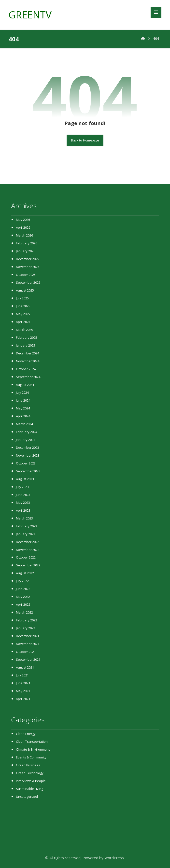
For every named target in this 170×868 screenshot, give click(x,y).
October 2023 (26, 463)
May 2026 (23, 220)
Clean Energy (26, 734)
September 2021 (28, 660)
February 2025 (27, 338)
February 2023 (27, 526)
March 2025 (24, 330)
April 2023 (23, 511)
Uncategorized (27, 797)
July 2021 (22, 676)
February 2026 (27, 243)
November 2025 (28, 267)
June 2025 (23, 306)
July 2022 (22, 581)
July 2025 (22, 298)
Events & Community (31, 758)
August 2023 (25, 479)
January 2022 (26, 629)
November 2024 (28, 361)
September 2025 (28, 283)
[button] (156, 12)
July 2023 (22, 487)
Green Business (28, 766)
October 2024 (26, 369)
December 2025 (28, 259)
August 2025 (25, 291)
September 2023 (28, 471)
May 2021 (23, 691)
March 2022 (24, 613)
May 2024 (23, 408)
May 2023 (23, 503)
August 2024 (25, 385)
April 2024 (23, 416)
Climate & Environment (33, 750)
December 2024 (28, 353)
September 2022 (28, 566)
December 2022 (28, 542)
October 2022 (26, 558)
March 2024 (24, 424)
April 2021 (23, 699)
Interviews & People (31, 781)
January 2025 (26, 346)
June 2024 (23, 401)
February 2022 (27, 621)
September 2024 (28, 377)
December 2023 (28, 448)
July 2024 (22, 393)
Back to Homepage (85, 140)
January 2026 (26, 251)
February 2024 (27, 432)
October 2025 (26, 275)
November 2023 (28, 456)
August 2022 (25, 574)
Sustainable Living (29, 789)
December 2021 (28, 636)
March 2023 (24, 518)
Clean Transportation (32, 742)
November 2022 (28, 550)
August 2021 (25, 668)
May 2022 (23, 597)
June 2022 (23, 589)
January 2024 (26, 440)
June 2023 (23, 495)
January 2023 (26, 534)
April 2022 (23, 605)
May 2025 (23, 314)
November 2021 (28, 644)
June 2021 (23, 684)
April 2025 (23, 322)
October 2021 (26, 652)
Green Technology (30, 773)
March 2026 (24, 236)
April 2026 (23, 228)
